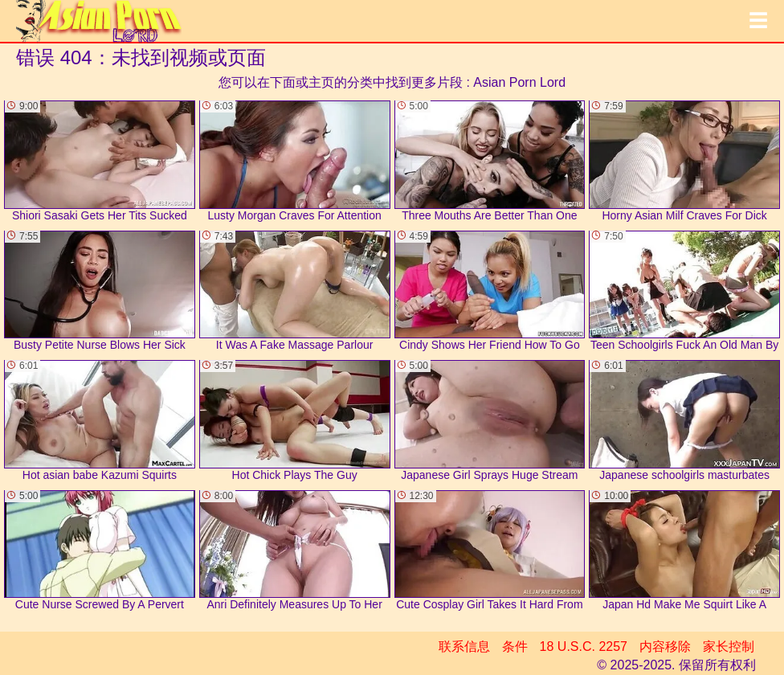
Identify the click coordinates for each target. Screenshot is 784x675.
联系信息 (464, 646)
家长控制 (729, 646)
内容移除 (665, 646)
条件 (515, 646)
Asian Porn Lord (519, 82)
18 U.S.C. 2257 (584, 646)
